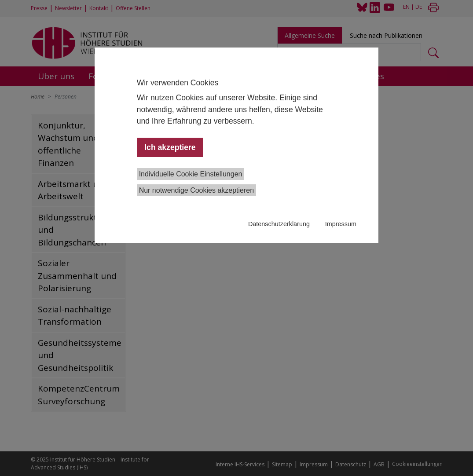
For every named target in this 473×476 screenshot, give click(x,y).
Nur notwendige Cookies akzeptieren (196, 190)
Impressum (341, 224)
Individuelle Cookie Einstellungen (191, 174)
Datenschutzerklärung (279, 224)
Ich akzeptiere (170, 147)
